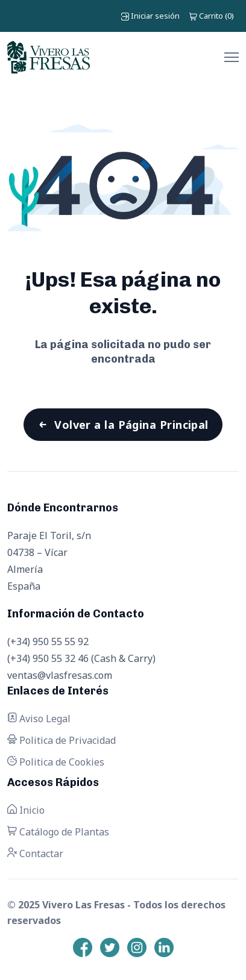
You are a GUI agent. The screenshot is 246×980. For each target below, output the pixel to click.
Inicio (26, 810)
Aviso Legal (39, 719)
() (212, 16)
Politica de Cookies (56, 762)
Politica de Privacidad (61, 740)
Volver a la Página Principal (131, 425)
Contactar (35, 854)
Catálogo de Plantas (58, 832)
